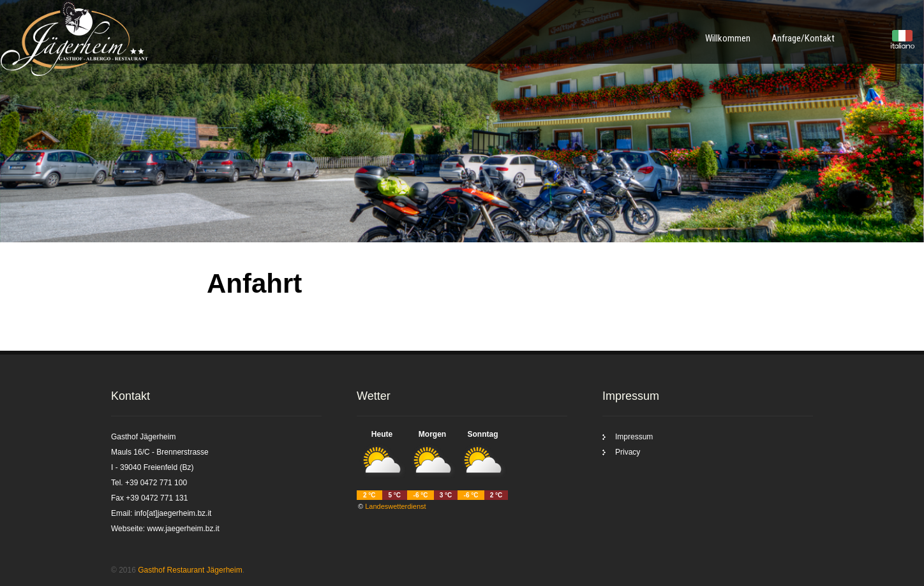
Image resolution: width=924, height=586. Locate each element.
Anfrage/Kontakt (803, 38)
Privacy (628, 452)
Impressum (634, 437)
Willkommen (728, 38)
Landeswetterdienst (395, 506)
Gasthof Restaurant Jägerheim (190, 570)
